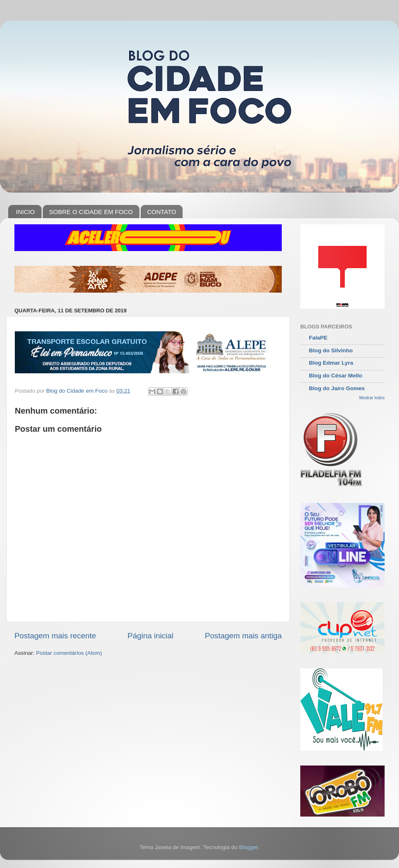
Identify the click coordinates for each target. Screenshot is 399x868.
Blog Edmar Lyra (331, 363)
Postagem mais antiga (243, 636)
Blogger (248, 847)
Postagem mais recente (55, 636)
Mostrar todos (372, 398)
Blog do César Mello (336, 376)
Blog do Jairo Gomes (337, 388)
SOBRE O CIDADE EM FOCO (91, 212)
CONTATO (161, 212)
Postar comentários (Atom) (69, 653)
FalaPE (318, 338)
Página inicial (150, 636)
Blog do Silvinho (331, 350)
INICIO (26, 212)
